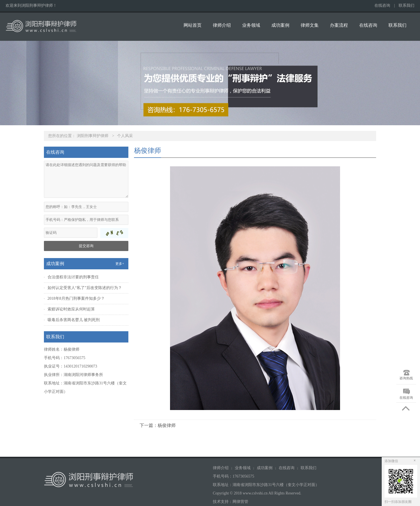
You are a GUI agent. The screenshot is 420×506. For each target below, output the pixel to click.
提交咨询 (86, 246)
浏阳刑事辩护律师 (93, 136)
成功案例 (280, 25)
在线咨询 (382, 5)
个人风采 (125, 136)
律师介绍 (222, 25)
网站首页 (193, 25)
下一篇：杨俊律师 (158, 425)
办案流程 (339, 25)
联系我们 (406, 5)
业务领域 (251, 25)
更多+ (120, 264)
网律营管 (240, 502)
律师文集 (310, 25)
